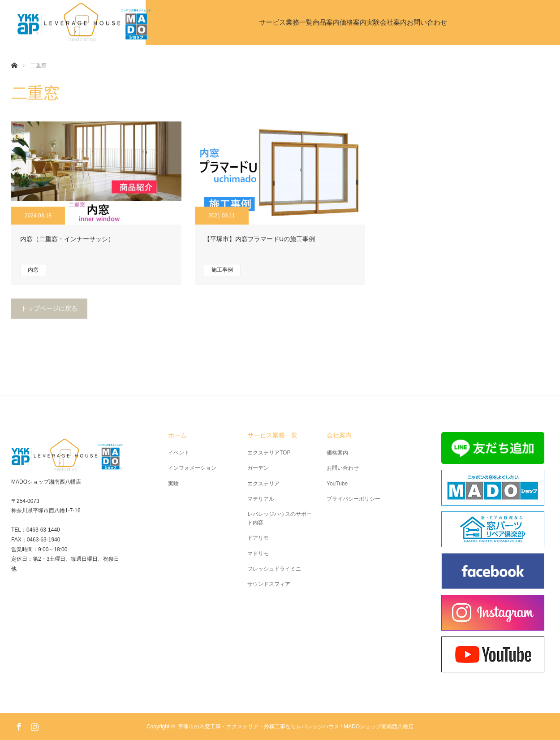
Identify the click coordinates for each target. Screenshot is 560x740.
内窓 (33, 270)
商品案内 (272, 22)
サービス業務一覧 (196, 22)
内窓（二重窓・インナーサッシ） (67, 239)
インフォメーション (192, 468)
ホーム (177, 435)
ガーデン (258, 468)
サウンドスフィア (269, 584)
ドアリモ (258, 538)
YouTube (337, 484)
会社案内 (447, 22)
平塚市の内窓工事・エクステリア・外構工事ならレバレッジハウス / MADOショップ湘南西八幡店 (296, 727)
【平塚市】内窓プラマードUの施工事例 (259, 239)
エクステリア (263, 484)
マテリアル (261, 499)
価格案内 (335, 22)
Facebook (18, 725)
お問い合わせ (517, 22)
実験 (391, 22)
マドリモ (258, 554)
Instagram (34, 725)
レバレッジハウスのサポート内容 (280, 518)
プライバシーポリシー (353, 499)
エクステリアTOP (269, 453)
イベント (179, 453)
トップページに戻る (49, 308)
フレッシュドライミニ (274, 569)
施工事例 (222, 270)
